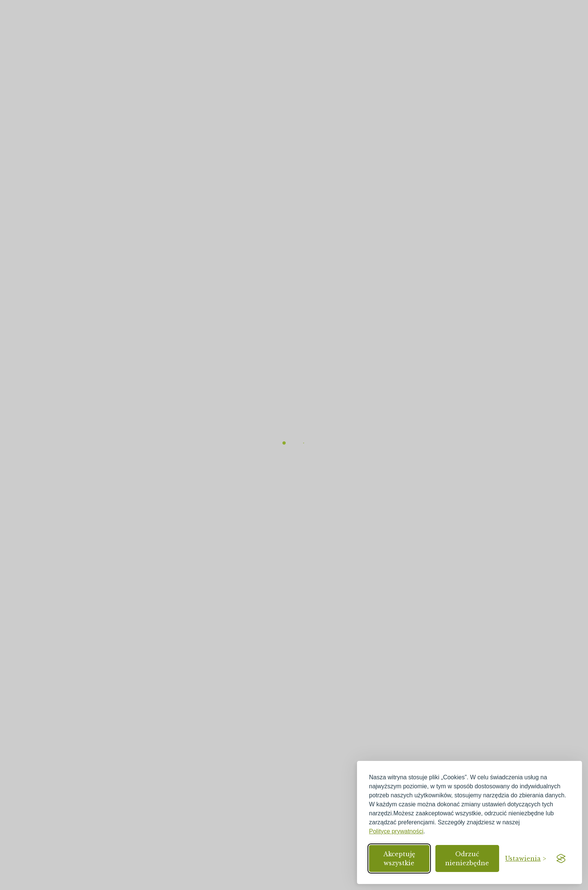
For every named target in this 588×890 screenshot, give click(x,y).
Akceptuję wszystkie (399, 858)
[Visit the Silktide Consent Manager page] (561, 858)
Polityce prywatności (396, 831)
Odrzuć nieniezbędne (467, 858)
